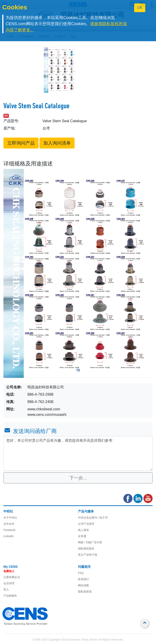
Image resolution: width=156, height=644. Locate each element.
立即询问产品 (21, 143)
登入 (6, 590)
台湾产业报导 (86, 524)
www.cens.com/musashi (47, 415)
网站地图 (83, 585)
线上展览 (83, 530)
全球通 (82, 536)
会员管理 (9, 583)
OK (140, 8)
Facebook (9, 530)
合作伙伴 (9, 524)
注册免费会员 (12, 577)
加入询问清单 (57, 143)
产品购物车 (10, 596)
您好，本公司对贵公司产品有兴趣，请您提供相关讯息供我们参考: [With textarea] (78, 453)
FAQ (81, 573)
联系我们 (83, 579)
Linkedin (9, 536)
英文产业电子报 (88, 555)
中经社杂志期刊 (88, 518)
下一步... (78, 478)
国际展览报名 (86, 549)
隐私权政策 (85, 592)
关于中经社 (10, 518)
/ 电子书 (102, 518)
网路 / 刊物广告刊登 (90, 542)
